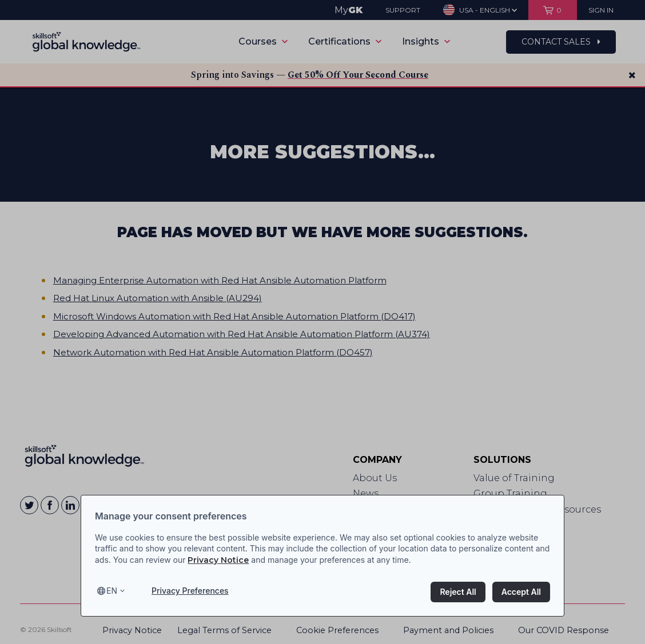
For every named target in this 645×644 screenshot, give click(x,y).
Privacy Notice (218, 560)
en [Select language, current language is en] (112, 591)
